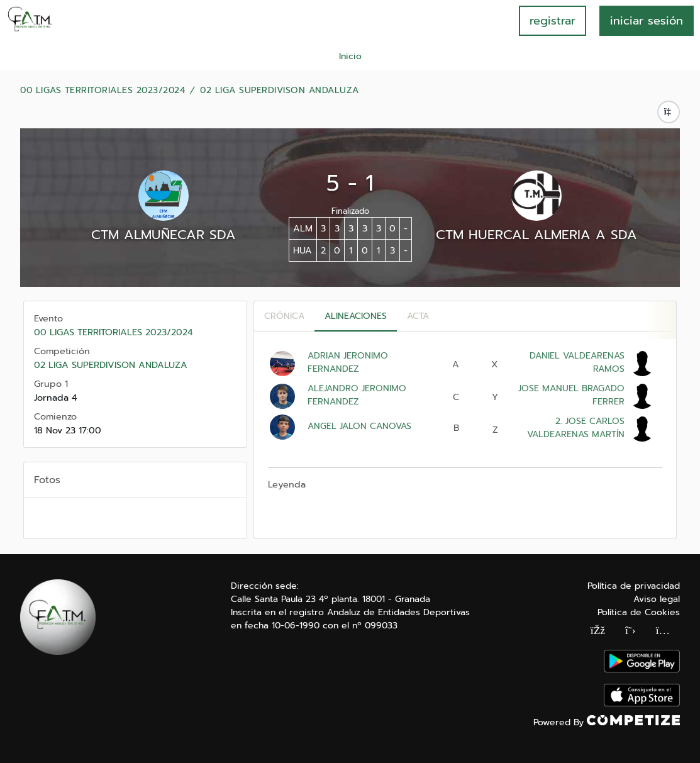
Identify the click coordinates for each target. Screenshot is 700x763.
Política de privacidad (634, 586)
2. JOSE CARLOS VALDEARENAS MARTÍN (576, 428)
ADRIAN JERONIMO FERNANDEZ (348, 362)
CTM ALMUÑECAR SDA (164, 235)
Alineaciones (356, 316)
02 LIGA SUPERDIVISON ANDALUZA (280, 91)
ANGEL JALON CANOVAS (359, 426)
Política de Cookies (639, 612)
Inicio (350, 56)
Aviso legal (657, 599)
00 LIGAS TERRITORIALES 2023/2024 (103, 91)
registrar (553, 21)
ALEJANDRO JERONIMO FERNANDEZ (357, 395)
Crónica (284, 316)
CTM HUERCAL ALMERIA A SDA (536, 235)
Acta (418, 316)
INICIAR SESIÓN (647, 21)
